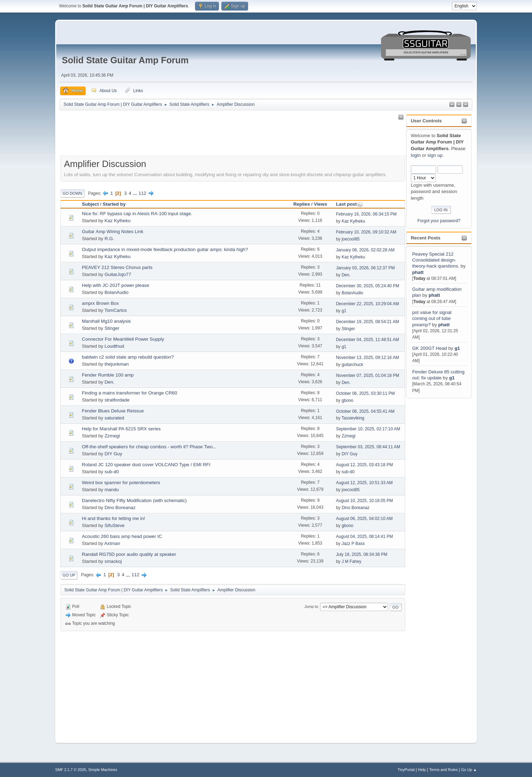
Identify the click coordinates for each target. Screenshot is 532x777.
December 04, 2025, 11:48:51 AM (367, 340)
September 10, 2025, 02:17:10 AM (368, 429)
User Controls (426, 121)
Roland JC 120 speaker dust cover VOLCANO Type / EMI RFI (146, 465)
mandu (112, 490)
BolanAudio (116, 292)
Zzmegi (112, 436)
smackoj (113, 561)
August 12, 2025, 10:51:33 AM (364, 483)
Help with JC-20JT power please (116, 285)
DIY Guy (113, 454)
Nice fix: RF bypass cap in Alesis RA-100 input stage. (137, 214)
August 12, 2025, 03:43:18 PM (364, 465)
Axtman (112, 543)
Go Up (69, 575)
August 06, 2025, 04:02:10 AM (364, 519)
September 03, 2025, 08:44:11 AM (368, 447)
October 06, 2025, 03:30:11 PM (365, 393)
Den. (346, 275)
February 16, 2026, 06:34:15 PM (366, 214)
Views (320, 204)
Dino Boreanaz (120, 508)
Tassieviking (353, 418)
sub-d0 (112, 472)
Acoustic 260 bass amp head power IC (122, 536)
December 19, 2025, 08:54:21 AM (367, 322)
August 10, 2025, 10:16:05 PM (364, 501)
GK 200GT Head (430, 348)
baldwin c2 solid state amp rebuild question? (128, 357)
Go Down (72, 193)
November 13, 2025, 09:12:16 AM (367, 358)
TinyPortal (406, 770)
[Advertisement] (434, 505)
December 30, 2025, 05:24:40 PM (368, 286)
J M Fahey (351, 561)
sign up (435, 155)
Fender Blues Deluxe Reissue (113, 411)
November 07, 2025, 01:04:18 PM (368, 375)
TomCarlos (116, 310)
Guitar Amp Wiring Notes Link (113, 232)
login (416, 155)
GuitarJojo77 (118, 274)
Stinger (112, 328)
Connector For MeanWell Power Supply (123, 339)
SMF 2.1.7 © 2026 (71, 770)
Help (422, 770)
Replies (302, 204)
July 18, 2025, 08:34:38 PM (362, 554)
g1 (457, 348)
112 (142, 193)
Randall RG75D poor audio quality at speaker (129, 554)
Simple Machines (103, 770)
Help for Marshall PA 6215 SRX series (121, 429)
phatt (418, 272)
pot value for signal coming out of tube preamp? (432, 319)
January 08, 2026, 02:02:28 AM (365, 250)
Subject (90, 204)
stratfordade (117, 400)
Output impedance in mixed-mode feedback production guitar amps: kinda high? (165, 249)
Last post (349, 204)
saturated (114, 418)
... (135, 193)
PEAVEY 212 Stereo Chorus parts (117, 267)
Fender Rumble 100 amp (108, 375)
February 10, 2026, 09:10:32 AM (366, 232)
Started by (114, 204)
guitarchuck (352, 365)
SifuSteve (114, 525)
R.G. (109, 239)
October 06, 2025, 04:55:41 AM (365, 411)
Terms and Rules (444, 770)
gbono (347, 400)
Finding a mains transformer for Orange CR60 (129, 393)
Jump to (311, 606)
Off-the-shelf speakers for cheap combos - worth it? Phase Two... (149, 447)
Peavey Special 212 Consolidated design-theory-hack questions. (436, 260)
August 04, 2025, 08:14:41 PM (364, 537)
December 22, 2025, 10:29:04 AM (367, 304)
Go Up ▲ (469, 770)
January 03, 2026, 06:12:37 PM (365, 268)
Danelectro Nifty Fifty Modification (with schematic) (134, 500)
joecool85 (351, 239)
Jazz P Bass (353, 544)
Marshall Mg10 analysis (106, 321)
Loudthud (114, 346)
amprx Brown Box (100, 303)
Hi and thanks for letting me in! (113, 518)
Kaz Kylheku (117, 221)
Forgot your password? (439, 221)
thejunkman (116, 364)
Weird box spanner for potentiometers (121, 483)
